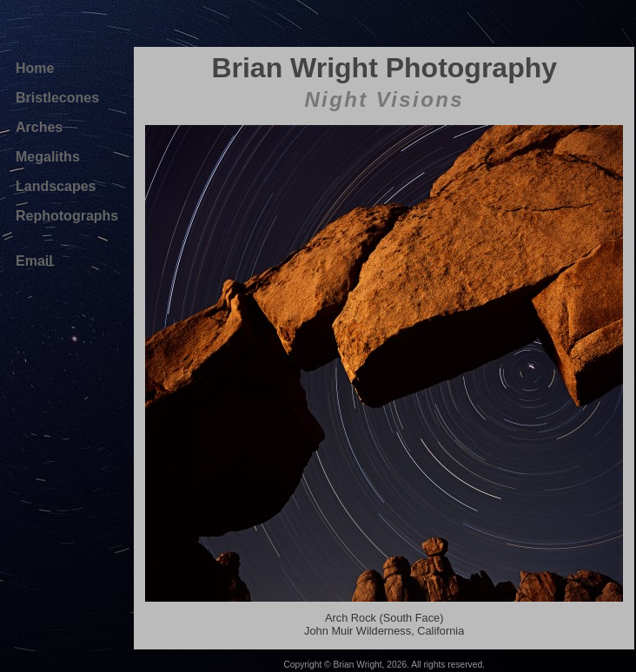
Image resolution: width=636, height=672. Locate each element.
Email (34, 261)
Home (35, 68)
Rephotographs (67, 216)
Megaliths (48, 157)
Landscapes (56, 186)
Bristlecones (57, 98)
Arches (39, 127)
